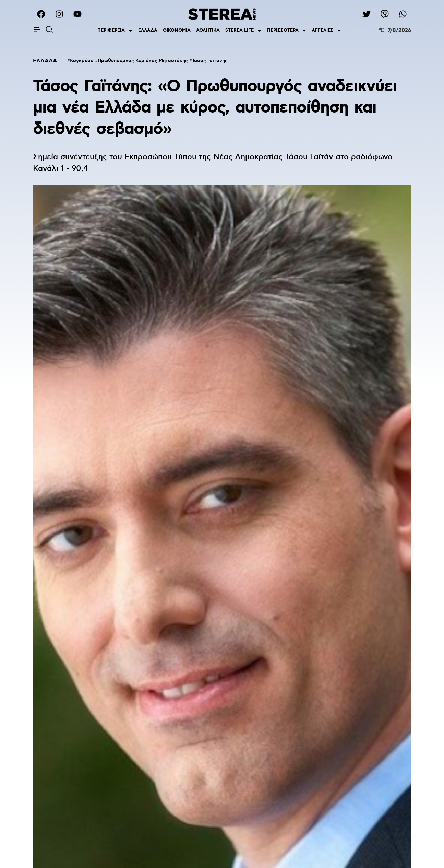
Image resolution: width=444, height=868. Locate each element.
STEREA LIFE (243, 31)
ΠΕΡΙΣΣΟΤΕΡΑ (287, 31)
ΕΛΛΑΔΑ (148, 30)
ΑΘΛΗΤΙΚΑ (208, 30)
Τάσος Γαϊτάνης (210, 61)
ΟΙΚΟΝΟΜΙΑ (177, 30)
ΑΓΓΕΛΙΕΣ (327, 31)
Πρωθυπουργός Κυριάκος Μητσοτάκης (143, 61)
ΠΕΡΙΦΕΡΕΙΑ (115, 31)
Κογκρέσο (82, 61)
